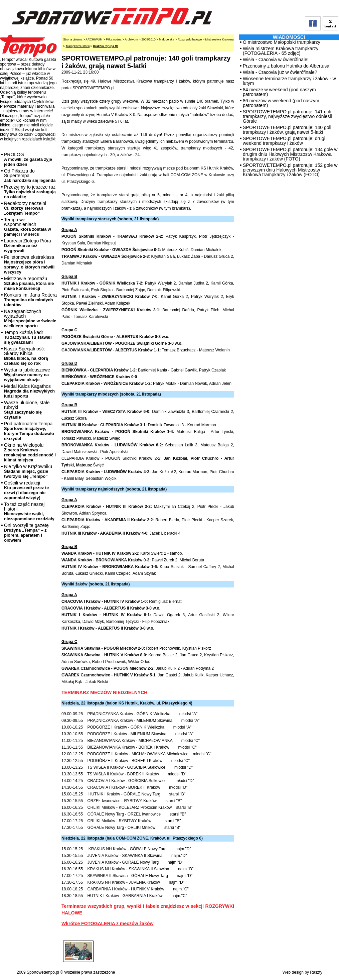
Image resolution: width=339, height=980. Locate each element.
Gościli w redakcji (26, 490)
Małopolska (167, 39)
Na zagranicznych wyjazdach (30, 318)
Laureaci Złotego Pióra (28, 246)
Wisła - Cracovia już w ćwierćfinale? (280, 72)
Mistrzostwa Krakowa (220, 39)
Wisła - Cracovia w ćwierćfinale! (276, 60)
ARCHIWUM (94, 39)
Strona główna (73, 39)
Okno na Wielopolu (30, 452)
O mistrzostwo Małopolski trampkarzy (282, 42)
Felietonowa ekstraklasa (29, 264)
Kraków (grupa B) (106, 46)
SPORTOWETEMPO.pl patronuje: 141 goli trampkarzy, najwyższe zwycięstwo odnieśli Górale (287, 116)
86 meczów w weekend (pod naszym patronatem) (281, 103)
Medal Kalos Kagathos (29, 391)
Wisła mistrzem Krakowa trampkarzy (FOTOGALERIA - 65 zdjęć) (281, 51)
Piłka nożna (114, 39)
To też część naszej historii (29, 511)
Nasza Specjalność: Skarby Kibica (26, 356)
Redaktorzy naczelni (25, 208)
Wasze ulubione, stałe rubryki (27, 410)
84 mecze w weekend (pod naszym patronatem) (279, 92)
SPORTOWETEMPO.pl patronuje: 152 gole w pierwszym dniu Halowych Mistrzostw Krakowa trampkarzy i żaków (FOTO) (290, 170)
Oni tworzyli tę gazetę (26, 533)
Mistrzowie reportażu (29, 283)
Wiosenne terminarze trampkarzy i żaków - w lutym (289, 81)
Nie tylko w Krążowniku (28, 471)
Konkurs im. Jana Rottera (30, 300)
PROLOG (28, 159)
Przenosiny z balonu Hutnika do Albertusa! (287, 66)
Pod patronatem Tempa (29, 431)
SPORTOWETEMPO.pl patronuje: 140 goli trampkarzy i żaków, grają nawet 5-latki (287, 130)
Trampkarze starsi (78, 46)
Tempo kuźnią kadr (28, 337)
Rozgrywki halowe (190, 39)
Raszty (316, 972)
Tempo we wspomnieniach (28, 227)
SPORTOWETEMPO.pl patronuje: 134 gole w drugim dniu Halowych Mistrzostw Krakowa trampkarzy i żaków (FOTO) (290, 154)
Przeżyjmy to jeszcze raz (30, 192)
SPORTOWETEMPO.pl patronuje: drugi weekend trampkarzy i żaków (284, 141)
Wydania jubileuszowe (27, 375)
